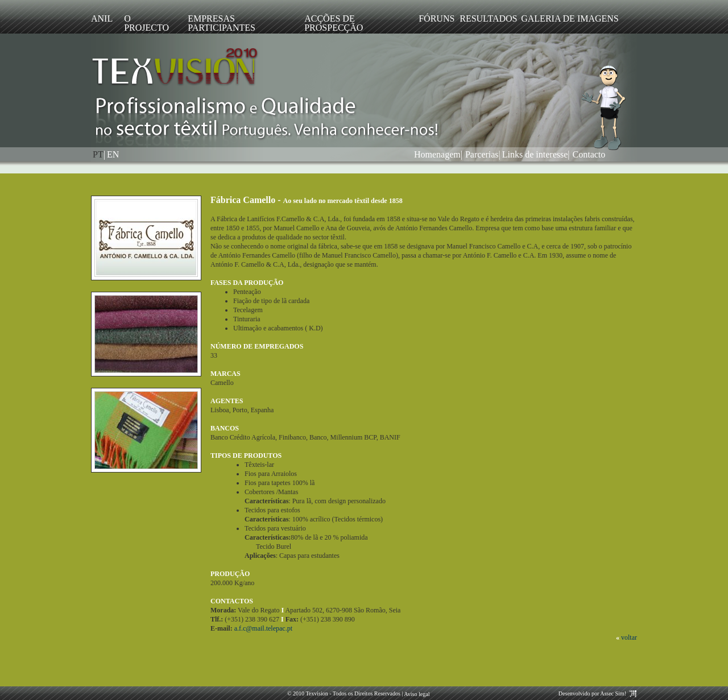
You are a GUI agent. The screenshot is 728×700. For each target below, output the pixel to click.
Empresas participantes (222, 23)
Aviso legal (416, 694)
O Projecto (146, 23)
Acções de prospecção (334, 23)
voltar (629, 637)
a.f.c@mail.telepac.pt (263, 628)
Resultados (485, 18)
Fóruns (433, 18)
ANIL (102, 18)
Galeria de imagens (570, 18)
